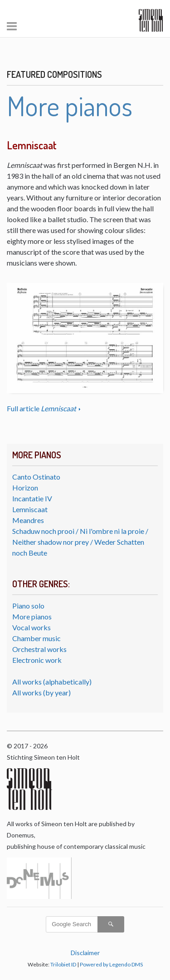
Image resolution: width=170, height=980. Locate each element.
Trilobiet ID (63, 964)
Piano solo (28, 606)
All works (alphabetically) (52, 682)
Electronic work (37, 660)
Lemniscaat (30, 509)
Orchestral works (39, 649)
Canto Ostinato (36, 477)
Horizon (25, 488)
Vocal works (32, 627)
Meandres (28, 520)
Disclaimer (85, 953)
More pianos (32, 616)
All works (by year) (41, 692)
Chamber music (36, 638)
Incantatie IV (32, 498)
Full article (42, 408)
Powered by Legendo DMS (111, 964)
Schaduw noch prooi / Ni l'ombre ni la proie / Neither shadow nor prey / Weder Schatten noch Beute (80, 542)
